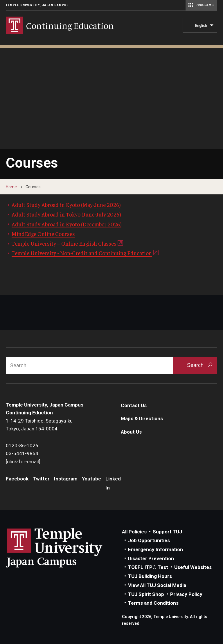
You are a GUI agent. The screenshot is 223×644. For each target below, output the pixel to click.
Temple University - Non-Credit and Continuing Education (82, 253)
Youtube (91, 479)
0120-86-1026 (22, 446)
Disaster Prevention (151, 558)
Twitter (41, 479)
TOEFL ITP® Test (148, 567)
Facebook (17, 479)
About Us (131, 432)
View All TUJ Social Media (157, 585)
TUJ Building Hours (150, 576)
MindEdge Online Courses (43, 234)
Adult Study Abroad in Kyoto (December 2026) (66, 224)
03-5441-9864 (22, 453)
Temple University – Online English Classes (64, 243)
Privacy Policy (186, 594)
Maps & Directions (142, 418)
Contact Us (134, 405)
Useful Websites (193, 567)
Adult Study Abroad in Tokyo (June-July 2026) (66, 214)
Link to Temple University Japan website (64, 548)
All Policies (134, 532)
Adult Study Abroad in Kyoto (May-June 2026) (66, 205)
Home (11, 187)
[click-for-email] (23, 462)
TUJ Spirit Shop (146, 594)
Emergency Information (155, 549)
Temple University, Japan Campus (37, 5)
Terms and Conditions (153, 603)
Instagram (66, 479)
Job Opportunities (149, 540)
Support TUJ (167, 532)
